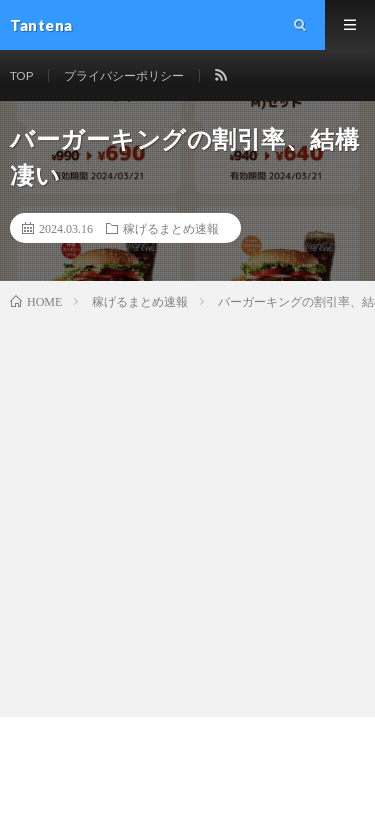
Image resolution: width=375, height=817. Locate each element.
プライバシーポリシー (124, 75)
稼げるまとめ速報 (171, 228)
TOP (21, 75)
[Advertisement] (187, 509)
